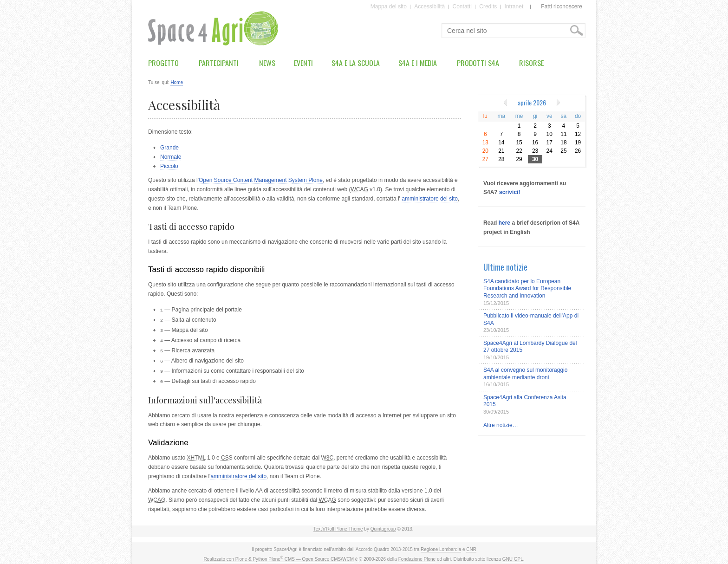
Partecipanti (219, 63)
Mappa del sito (389, 7)
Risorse (531, 63)
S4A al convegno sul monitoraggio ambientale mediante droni (525, 374)
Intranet (514, 7)
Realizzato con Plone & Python (235, 555)
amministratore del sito (430, 199)
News (267, 63)
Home (177, 82)
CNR (471, 546)
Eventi (303, 63)
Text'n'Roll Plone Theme (338, 525)
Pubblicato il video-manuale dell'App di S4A (531, 319)
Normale (171, 157)
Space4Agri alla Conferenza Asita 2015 (525, 401)
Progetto (163, 63)
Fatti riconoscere (562, 6)
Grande (169, 148)
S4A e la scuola (356, 63)
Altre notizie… (501, 425)
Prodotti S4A (478, 63)
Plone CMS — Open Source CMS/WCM (311, 555)
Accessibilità (429, 7)
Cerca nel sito (447, 23)
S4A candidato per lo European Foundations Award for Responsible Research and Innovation (527, 288)
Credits (488, 7)
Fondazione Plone (417, 555)
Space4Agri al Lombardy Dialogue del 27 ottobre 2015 (530, 347)
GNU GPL (513, 555)
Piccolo (169, 166)
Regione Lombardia (441, 546)
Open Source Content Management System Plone (261, 180)
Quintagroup (383, 525)
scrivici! (510, 192)
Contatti (462, 7)
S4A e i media (418, 63)
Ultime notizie (505, 267)
